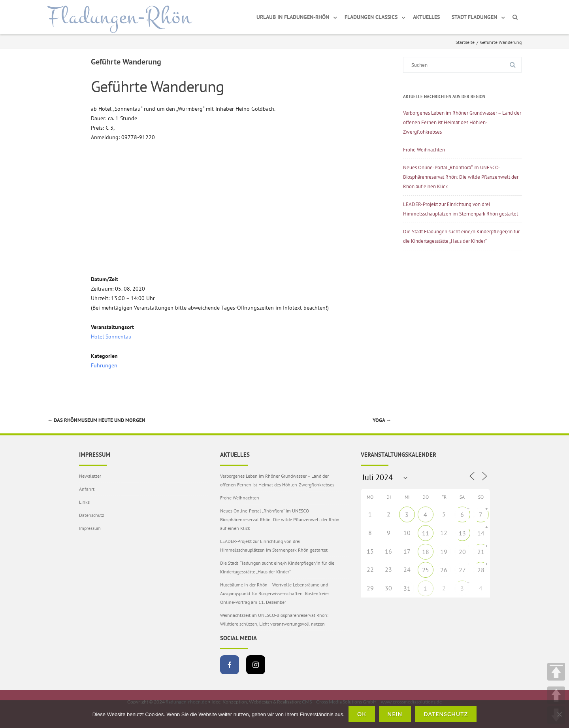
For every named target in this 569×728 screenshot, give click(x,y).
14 (481, 533)
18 (426, 552)
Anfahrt (87, 489)
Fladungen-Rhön (120, 17)
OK (362, 714)
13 (462, 533)
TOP (556, 672)
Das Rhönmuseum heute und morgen (96, 420)
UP (556, 695)
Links (84, 502)
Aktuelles (426, 17)
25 (426, 570)
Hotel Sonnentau (111, 337)
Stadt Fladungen (474, 17)
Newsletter (90, 476)
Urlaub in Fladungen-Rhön (293, 17)
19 (444, 552)
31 (407, 588)
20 (462, 552)
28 (481, 570)
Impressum (90, 528)
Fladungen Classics (371, 17)
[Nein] (559, 714)
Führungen (104, 365)
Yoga (382, 420)
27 (462, 570)
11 (426, 533)
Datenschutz (91, 515)
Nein (395, 714)
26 (444, 570)
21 (481, 552)
